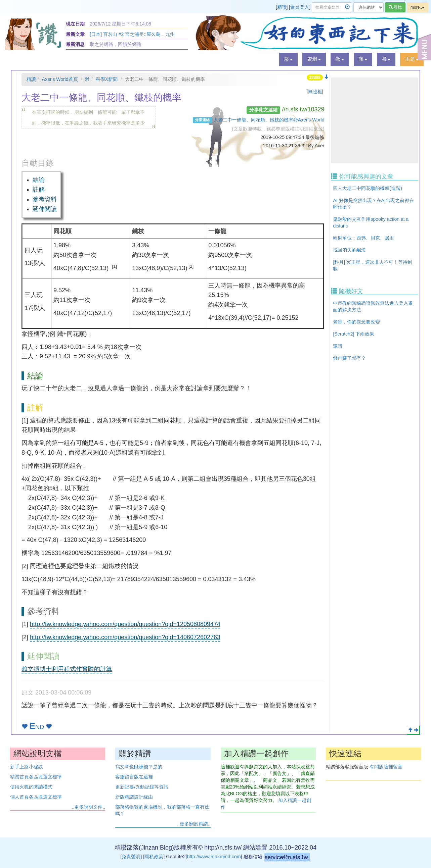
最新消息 (75, 44)
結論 (39, 180)
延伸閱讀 (45, 209)
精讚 (282, 7)
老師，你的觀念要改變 (356, 322)
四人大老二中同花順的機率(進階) (367, 188)
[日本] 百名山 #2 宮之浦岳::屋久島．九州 (132, 34)
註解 (39, 190)
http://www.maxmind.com (214, 857)
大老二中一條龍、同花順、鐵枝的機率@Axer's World (269, 120)
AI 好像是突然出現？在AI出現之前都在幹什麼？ (373, 204)
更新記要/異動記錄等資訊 (142, 787)
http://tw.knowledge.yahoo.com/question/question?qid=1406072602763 (125, 637)
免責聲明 (131, 857)
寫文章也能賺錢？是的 (139, 767)
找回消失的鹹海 (349, 250)
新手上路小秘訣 (27, 767)
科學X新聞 (107, 79)
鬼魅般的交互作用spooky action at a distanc (371, 222)
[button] (288, 59)
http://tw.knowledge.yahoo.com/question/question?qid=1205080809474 (125, 624)
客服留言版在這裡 (134, 777)
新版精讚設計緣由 (134, 797)
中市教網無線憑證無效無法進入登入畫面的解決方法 (373, 306)
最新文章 (75, 34)
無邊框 (315, 92)
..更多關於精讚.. (194, 824)
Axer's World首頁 (60, 79)
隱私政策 (154, 857)
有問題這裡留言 (386, 767)
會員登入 (300, 7)
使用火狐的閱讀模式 (31, 787)
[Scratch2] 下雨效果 (354, 334)
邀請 (338, 346)
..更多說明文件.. (89, 807)
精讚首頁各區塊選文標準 (36, 777)
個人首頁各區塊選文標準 (36, 797)
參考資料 (45, 199)
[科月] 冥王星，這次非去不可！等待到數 (373, 265)
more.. (418, 7)
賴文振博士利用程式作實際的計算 (67, 669)
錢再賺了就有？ (349, 358)
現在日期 (75, 24)
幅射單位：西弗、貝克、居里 (363, 238)
